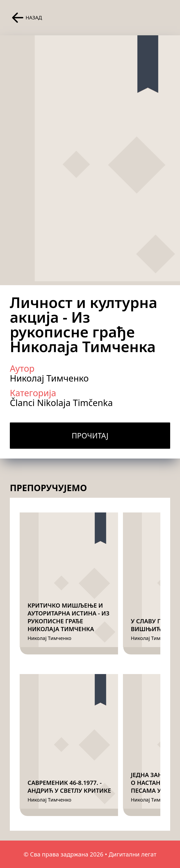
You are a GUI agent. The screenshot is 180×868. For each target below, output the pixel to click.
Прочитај (90, 436)
